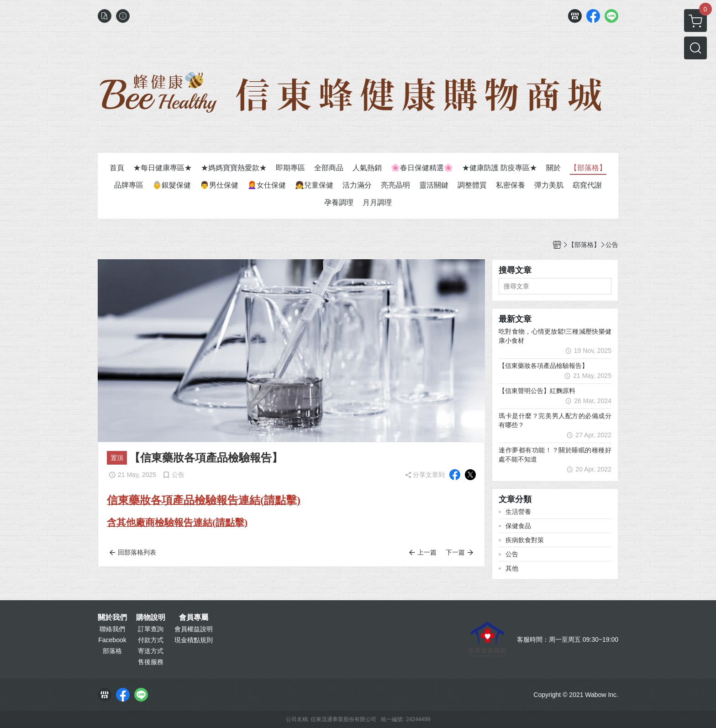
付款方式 (151, 640)
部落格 (112, 651)
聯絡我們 (112, 629)
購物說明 (151, 618)
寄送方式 (151, 651)
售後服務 (151, 662)
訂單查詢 (151, 629)
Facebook (112, 640)
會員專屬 (194, 618)
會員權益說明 (194, 629)
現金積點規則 (194, 640)
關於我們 (112, 618)
